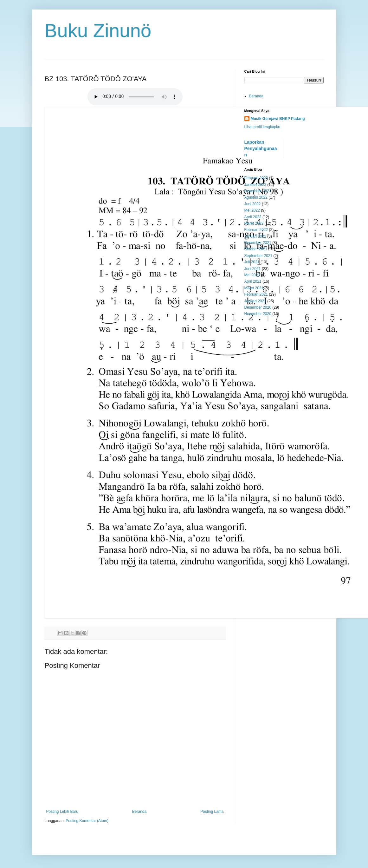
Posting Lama (212, 812)
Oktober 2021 (256, 249)
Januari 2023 (255, 185)
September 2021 (258, 256)
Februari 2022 (256, 230)
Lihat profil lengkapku (262, 127)
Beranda (139, 812)
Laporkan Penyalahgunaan (261, 148)
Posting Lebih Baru (62, 812)
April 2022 (253, 217)
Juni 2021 (253, 269)
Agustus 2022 (256, 197)
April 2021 (253, 281)
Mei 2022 (252, 210)
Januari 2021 (255, 301)
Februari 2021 (256, 294)
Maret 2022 (254, 223)
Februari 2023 (256, 178)
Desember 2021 (258, 243)
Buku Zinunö (98, 31)
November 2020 (258, 314)
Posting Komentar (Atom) (87, 821)
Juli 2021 (252, 262)
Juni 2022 (253, 204)
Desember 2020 (258, 307)
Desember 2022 (258, 191)
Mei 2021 (252, 275)
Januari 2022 (255, 236)
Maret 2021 (254, 288)
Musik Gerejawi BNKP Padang (278, 119)
